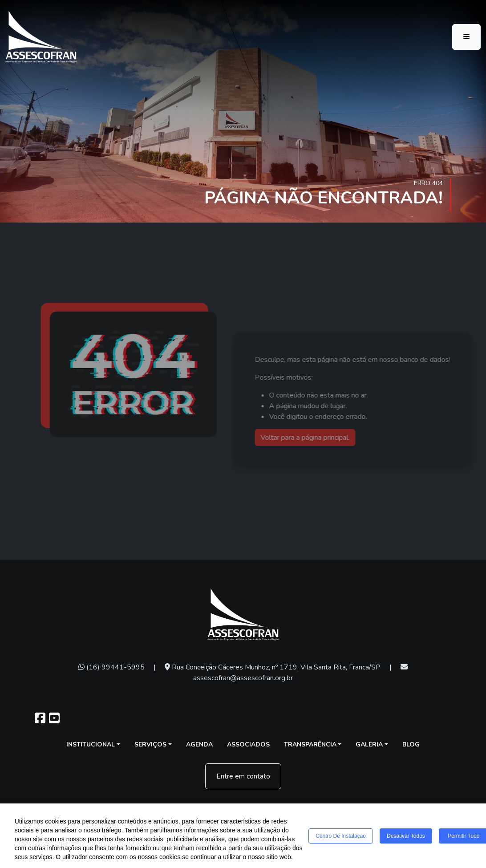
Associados (248, 744)
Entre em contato (243, 776)
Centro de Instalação (341, 836)
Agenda (199, 744)
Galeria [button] (369, 744)
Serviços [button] (150, 744)
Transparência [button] (310, 744)
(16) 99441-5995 (111, 667)
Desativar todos (406, 836)
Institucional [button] (91, 744)
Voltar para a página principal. (317, 438)
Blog (411, 744)
